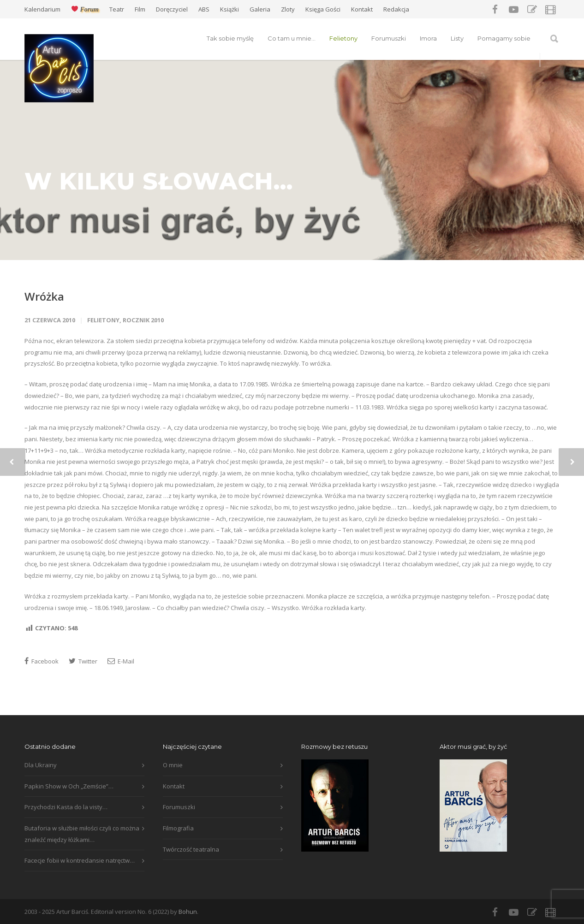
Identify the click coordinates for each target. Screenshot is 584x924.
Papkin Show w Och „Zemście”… (69, 786)
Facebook (42, 661)
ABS (204, 9)
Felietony (343, 38)
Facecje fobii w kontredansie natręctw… (80, 860)
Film (140, 9)
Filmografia (178, 828)
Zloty (288, 9)
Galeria (260, 9)
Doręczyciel (172, 9)
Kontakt (362, 9)
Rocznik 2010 (143, 320)
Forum (85, 9)
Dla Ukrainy (41, 765)
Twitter (83, 661)
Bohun (188, 912)
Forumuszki (389, 38)
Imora (428, 38)
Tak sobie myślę (230, 38)
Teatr (117, 9)
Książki (229, 9)
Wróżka (44, 296)
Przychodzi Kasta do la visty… (66, 807)
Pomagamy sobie (504, 38)
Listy (457, 38)
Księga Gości (323, 9)
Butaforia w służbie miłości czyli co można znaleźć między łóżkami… (82, 834)
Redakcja (396, 9)
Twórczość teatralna (191, 849)
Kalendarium (42, 9)
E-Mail (121, 661)
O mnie (173, 765)
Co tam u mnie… (292, 38)
